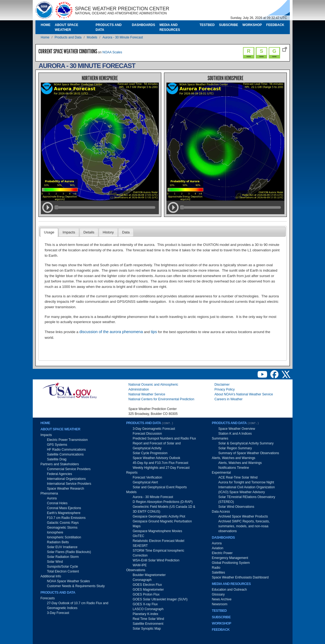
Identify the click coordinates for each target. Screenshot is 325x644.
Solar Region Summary (235, 448)
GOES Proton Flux (146, 594)
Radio (216, 568)
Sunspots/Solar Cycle (63, 567)
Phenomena (49, 493)
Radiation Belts (58, 542)
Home (46, 25)
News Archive (222, 599)
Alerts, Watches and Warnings (234, 458)
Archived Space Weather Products (243, 516)
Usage (49, 232)
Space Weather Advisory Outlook (156, 458)
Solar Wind (55, 562)
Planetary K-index (145, 614)
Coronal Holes (57, 503)
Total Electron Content (63, 571)
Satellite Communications (65, 454)
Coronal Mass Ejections (64, 508)
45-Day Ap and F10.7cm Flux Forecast (160, 463)
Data (126, 232)
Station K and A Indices (235, 434)
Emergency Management (230, 558)
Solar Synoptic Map (147, 629)
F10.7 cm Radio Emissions (66, 518)
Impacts (69, 232)
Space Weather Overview (237, 429)
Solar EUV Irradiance (62, 547)
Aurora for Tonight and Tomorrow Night (246, 482)
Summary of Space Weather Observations (249, 453)
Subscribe (229, 25)
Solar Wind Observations (236, 507)
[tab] (49, 232)
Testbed (207, 25)
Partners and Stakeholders (60, 464)
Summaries (220, 438)
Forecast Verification (147, 477)
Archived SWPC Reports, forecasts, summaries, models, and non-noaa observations (244, 526)
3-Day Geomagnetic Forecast (154, 429)
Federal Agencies (60, 474)
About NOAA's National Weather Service (244, 394)
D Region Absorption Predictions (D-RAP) (162, 502)
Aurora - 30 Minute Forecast (123, 37)
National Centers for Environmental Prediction (161, 399)
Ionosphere (55, 532)
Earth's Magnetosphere (64, 513)
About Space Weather (67, 27)
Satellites (219, 573)
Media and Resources (170, 27)
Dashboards (143, 25)
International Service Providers (69, 484)
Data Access (221, 512)
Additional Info (51, 576)
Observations (136, 570)
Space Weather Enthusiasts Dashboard (240, 577)
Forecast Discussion (147, 434)
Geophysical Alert (145, 482)
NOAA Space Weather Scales (69, 581)
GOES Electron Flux (147, 585)
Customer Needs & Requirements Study (76, 586)
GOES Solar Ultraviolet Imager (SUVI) (160, 599)
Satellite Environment (148, 624)
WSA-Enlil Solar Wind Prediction (156, 560)
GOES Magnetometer (148, 590)
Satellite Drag (57, 459)
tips (154, 332)
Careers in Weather (229, 399)
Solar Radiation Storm (63, 557)
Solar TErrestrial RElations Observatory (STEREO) (247, 499)
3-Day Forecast (58, 613)
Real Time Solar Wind (148, 619)
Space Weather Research (66, 489)
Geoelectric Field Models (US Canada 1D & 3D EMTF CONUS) (164, 509)
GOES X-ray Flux (145, 604)
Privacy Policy (225, 389)
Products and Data (109, 27)
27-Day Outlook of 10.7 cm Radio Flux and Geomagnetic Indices (78, 606)
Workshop (252, 25)
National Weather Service (147, 394)
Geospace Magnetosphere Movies (157, 531)
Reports (132, 473)
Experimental (221, 473)
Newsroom (220, 604)
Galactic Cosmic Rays (63, 523)
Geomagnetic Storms (62, 528)
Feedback (275, 25)
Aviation (218, 548)
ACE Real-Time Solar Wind (238, 477)
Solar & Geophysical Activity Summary (246, 443)
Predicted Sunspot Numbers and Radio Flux (164, 438)
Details (89, 232)
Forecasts (48, 598)
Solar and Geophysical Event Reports (160, 487)
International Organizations (66, 479)
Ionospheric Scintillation (64, 537)
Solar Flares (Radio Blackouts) (69, 552)
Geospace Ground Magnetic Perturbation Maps (162, 524)
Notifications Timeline (234, 468)
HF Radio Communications (66, 450)
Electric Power (222, 553)
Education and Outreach (229, 590)
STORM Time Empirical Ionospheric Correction (158, 553)
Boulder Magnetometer (149, 575)
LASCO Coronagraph (148, 609)
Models (92, 37)
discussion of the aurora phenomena (111, 332)
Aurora (52, 498)
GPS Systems (57, 445)
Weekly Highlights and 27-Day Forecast (161, 468)
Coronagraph (142, 580)
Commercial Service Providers (69, 469)
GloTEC (138, 536)
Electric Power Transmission (68, 440)
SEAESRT (140, 546)
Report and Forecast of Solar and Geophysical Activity (157, 446)
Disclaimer (222, 385)
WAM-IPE (140, 565)
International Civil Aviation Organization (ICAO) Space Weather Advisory (247, 490)
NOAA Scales (112, 52)
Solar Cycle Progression (150, 453)
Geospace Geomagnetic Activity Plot (159, 516)
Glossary (218, 594)
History (108, 232)
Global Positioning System (231, 563)
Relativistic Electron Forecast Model (158, 541)
